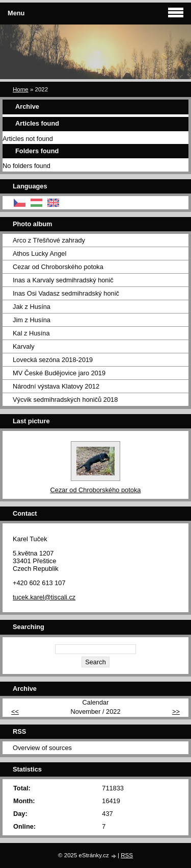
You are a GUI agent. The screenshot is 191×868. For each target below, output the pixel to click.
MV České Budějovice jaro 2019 (59, 373)
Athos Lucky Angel (39, 254)
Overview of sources (42, 748)
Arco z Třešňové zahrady (49, 240)
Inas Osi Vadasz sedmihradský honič (66, 293)
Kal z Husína (31, 333)
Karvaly (24, 346)
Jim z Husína (32, 320)
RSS (127, 855)
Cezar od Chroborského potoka (58, 267)
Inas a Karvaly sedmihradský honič (63, 280)
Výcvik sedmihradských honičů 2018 (65, 400)
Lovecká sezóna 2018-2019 (53, 360)
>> (176, 712)
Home (21, 89)
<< (15, 712)
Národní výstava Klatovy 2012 (56, 386)
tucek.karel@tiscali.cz (44, 597)
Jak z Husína (32, 307)
